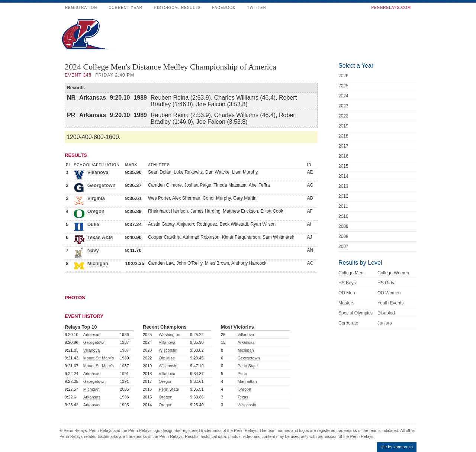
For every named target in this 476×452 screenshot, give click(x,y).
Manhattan (247, 381)
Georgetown (102, 185)
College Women (393, 273)
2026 (343, 76)
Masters (346, 303)
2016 (343, 156)
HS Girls (386, 283)
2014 (343, 176)
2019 (343, 126)
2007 (343, 246)
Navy (93, 250)
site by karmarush (397, 447)
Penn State (169, 389)
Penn (242, 374)
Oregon (96, 211)
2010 (343, 216)
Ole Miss (167, 358)
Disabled (386, 313)
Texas (243, 397)
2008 (343, 236)
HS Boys (347, 283)
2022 (343, 116)
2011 (343, 206)
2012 (343, 196)
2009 (343, 226)
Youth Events (390, 303)
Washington (170, 335)
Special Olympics (356, 313)
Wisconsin (168, 350)
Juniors (385, 323)
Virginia (96, 198)
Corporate (348, 323)
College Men (351, 273)
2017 (343, 146)
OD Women (389, 293)
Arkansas (92, 335)
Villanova (98, 172)
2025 (343, 86)
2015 (343, 166)
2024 (343, 96)
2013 (343, 186)
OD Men (347, 293)
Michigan (98, 263)
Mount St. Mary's (99, 358)
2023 (343, 106)
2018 (343, 136)
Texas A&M (100, 237)
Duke (93, 224)
